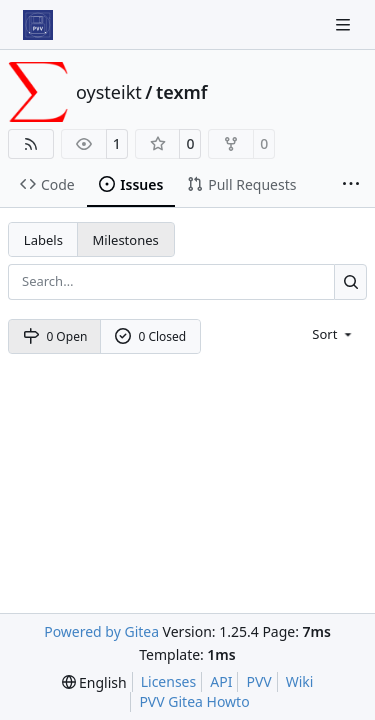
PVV (258, 681)
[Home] (38, 25)
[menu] (333, 334)
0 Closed (151, 336)
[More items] (351, 185)
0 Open (55, 336)
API (221, 681)
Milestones (126, 240)
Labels (43, 240)
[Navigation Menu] (345, 24)
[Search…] (350, 281)
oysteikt (109, 92)
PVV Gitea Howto (194, 701)
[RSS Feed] (31, 144)
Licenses (169, 681)
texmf (182, 92)
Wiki (300, 681)
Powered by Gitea (101, 631)
